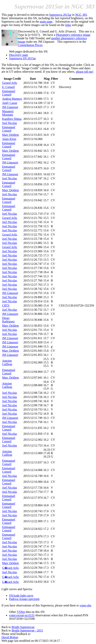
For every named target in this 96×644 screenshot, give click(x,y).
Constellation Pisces (30, 45)
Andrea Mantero (12, 99)
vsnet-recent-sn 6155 (22, 615)
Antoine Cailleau (7, 362)
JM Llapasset (10, 107)
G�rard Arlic (11, 568)
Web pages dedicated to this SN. (29, 52)
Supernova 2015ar (60, 15)
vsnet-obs (85, 605)
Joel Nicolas (10, 123)
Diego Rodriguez (8, 320)
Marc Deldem (10, 135)
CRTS (6, 305)
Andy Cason (10, 103)
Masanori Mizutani (8, 113)
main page (46, 22)
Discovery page (19, 55)
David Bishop (10, 637)
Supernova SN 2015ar (22, 58)
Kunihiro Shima (12, 119)
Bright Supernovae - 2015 (27, 630)
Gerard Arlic (10, 83)
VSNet (21, 612)
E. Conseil (8, 87)
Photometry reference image (73, 35)
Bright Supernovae (23, 627)
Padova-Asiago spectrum (24, 599)
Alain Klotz (9, 139)
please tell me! (85, 72)
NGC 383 (81, 15)
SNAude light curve (21, 596)
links (68, 25)
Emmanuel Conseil (9, 93)
